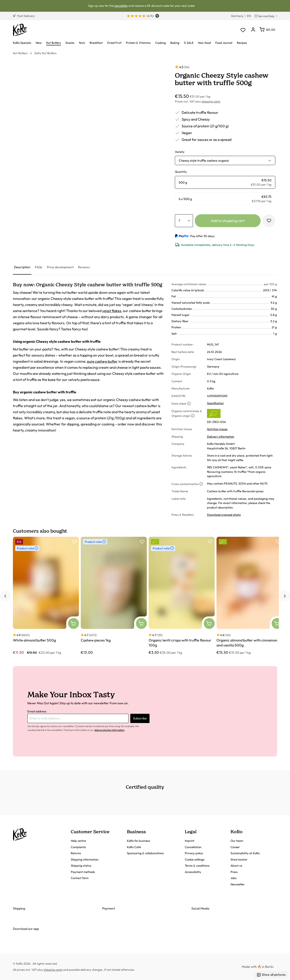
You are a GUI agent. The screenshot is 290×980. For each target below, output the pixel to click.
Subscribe (140, 718)
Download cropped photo (224, 515)
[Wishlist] (243, 30)
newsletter (121, 6)
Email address (37, 711)
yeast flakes (112, 311)
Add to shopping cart (228, 221)
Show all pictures (271, 975)
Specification (215, 403)
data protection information (109, 730)
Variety (180, 152)
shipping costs (211, 101)
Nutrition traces (217, 429)
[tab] (22, 267)
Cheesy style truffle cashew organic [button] (204, 161)
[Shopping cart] (267, 30)
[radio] (225, 182)
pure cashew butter (102, 361)
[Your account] (253, 30)
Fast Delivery (24, 16)
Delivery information (221, 436)
